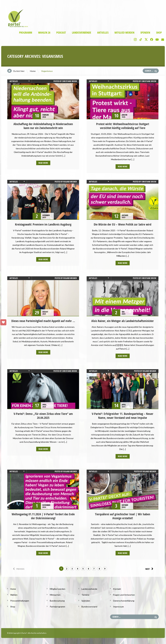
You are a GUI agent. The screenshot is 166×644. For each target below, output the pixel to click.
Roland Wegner (70, 182)
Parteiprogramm (57, 607)
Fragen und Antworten (124, 595)
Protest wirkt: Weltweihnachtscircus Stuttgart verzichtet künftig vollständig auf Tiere (123, 126)
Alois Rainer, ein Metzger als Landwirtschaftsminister (123, 321)
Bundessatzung (57, 601)
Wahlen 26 (44, 33)
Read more (43, 163)
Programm (26, 33)
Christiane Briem (69, 81)
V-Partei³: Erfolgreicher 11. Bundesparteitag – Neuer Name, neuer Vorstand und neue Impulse (123, 416)
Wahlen (14, 595)
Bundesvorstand (89, 607)
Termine (85, 595)
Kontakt (117, 589)
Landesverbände (82, 33)
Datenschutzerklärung (124, 601)
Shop (159, 33)
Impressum (118, 607)
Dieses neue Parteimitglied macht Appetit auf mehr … (43, 321)
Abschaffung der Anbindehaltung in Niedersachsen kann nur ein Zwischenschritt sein (43, 126)
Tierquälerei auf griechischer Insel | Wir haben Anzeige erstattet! (123, 516)
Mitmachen (55, 595)
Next (150, 569)
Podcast (61, 33)
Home (33, 71)
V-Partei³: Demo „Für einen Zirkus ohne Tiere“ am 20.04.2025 (43, 416)
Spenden (145, 33)
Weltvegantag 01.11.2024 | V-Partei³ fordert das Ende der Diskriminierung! (43, 516)
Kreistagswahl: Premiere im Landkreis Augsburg (43, 224)
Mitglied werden (124, 33)
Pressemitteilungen (20, 601)
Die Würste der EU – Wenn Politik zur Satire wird (123, 224)
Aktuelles (103, 33)
